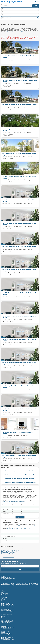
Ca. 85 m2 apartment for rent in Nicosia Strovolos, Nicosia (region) (20, 81)
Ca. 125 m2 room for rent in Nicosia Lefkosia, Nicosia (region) (18, 433)
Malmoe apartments (6, 609)
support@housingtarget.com (8, 580)
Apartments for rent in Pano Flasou (9, 551)
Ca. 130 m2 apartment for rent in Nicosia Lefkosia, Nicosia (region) (19, 410)
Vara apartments (5, 624)
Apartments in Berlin (6, 636)
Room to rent (16, 22)
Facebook (2, 587)
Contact (3, 592)
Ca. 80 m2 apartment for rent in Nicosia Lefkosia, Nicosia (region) (19, 224)
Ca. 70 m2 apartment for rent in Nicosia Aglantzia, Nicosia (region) (19, 177)
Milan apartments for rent (7, 621)
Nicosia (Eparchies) (24, 22)
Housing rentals (4, 22)
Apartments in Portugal (7, 611)
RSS (2, 601)
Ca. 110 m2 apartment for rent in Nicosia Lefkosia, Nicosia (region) (19, 340)
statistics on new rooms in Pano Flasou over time (18, 500)
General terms (4, 594)
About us (3, 591)
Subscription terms (6, 595)
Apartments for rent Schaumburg (9, 641)
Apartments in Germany (7, 635)
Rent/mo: (5, 61)
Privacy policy (5, 596)
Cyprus (11, 22)
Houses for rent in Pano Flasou (8, 553)
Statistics (3, 598)
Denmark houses (5, 613)
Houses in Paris (5, 632)
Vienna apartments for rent (7, 604)
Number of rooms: (7, 62)
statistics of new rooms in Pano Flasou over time (24, 527)
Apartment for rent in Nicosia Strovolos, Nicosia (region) (17, 59)
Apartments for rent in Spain (8, 608)
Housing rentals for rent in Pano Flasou (10, 550)
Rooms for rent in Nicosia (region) (9, 555)
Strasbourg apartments (7, 614)
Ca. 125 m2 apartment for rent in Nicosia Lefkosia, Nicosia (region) (19, 317)
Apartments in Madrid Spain (8, 612)
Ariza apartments (5, 638)
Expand (19, 517)
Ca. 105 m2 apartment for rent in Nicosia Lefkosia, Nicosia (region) (19, 154)
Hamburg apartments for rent (8, 606)
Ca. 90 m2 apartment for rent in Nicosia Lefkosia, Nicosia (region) (19, 363)
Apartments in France (6, 634)
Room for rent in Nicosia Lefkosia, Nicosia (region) (16, 435)
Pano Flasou (32, 22)
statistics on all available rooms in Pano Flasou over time (20, 499)
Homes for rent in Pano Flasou (8, 554)
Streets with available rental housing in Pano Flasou (13, 549)
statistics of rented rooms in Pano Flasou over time (18, 528)
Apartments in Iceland (6, 629)
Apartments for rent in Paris (8, 640)
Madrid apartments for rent (7, 627)
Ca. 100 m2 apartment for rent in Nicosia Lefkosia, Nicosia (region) (19, 294)
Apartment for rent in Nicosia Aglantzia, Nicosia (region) (17, 180)
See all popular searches (8, 557)
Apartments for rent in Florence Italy (9, 607)
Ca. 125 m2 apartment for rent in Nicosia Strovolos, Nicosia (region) (20, 56)
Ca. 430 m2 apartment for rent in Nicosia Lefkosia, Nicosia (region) (20, 201)
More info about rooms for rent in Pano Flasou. (18, 32)
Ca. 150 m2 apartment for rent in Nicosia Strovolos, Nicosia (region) (20, 105)
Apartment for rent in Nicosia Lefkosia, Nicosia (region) (17, 157)
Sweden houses (5, 618)
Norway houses (5, 626)
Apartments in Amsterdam (7, 642)
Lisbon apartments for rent (7, 637)
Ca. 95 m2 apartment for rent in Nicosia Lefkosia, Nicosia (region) (19, 247)
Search (36, 6)
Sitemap (3, 600)
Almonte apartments (6, 623)
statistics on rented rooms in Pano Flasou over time (14, 501)
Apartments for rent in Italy (7, 620)
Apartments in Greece (6, 619)
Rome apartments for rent (7, 625)
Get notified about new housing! (36, 2)
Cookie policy (4, 597)
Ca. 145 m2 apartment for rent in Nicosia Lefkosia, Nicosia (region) (19, 270)
